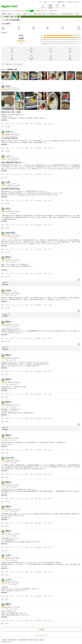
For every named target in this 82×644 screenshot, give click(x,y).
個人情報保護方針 (12, 640)
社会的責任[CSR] (23, 640)
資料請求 (41, 640)
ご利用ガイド (46, 2)
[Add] (79, 21)
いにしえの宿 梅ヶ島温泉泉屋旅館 (10, 20)
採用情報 (31, 640)
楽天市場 (70, 2)
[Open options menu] (19, 64)
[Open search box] (3, 64)
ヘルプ (40, 2)
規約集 (36, 640)
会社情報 (4, 640)
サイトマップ (54, 2)
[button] (6, 76)
